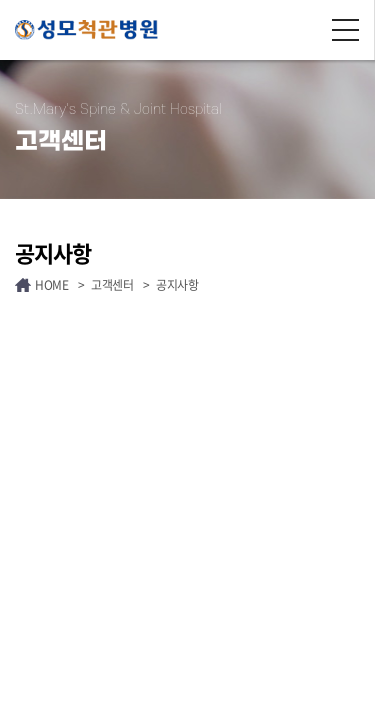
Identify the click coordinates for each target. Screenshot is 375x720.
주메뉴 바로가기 (0, 0)
